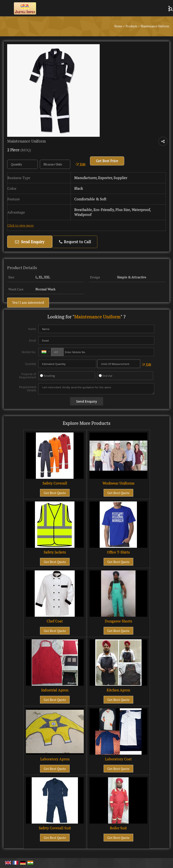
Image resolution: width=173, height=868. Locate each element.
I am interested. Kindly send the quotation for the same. (96, 389)
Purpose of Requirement (28, 376)
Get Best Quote (55, 493)
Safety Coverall (55, 483)
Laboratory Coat (118, 759)
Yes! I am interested (28, 302)
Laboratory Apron (55, 759)
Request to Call (75, 242)
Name (32, 329)
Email (33, 341)
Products (131, 26)
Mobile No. (29, 352)
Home (118, 26)
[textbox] (55, 164)
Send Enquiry (30, 242)
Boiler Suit (118, 828)
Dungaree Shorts (118, 621)
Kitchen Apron (118, 690)
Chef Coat (55, 621)
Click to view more (21, 225)
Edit (81, 164)
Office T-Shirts (118, 552)
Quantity (31, 364)
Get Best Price (107, 161)
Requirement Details (28, 389)
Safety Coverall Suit (55, 828)
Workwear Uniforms (118, 483)
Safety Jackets (55, 552)
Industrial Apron (55, 690)
